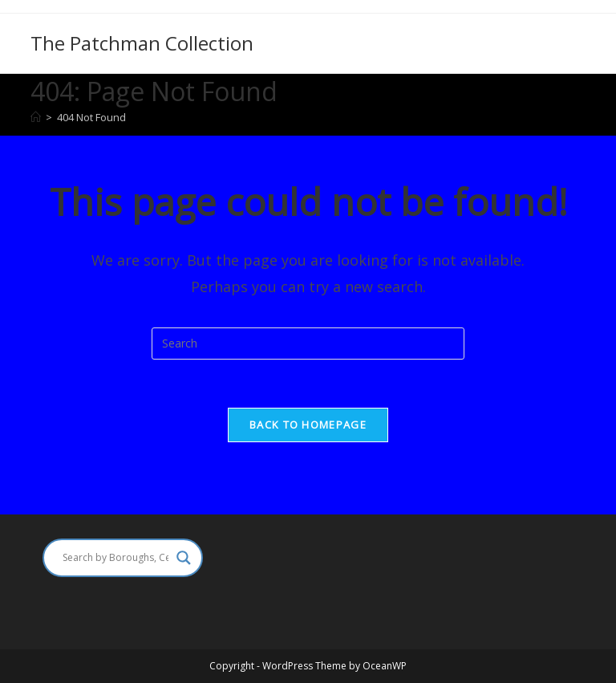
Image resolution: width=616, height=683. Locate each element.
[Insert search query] (308, 344)
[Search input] (115, 558)
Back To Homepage (308, 425)
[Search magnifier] (184, 558)
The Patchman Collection (142, 43)
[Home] (36, 117)
